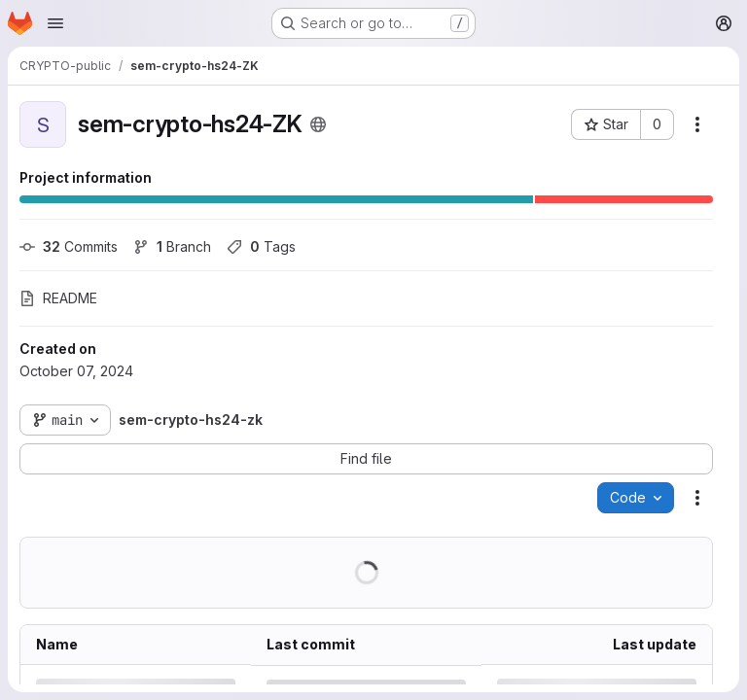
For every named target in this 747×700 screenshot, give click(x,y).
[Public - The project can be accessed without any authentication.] (318, 124)
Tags (261, 246)
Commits (69, 246)
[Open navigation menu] (55, 23)
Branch (172, 246)
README (58, 298)
